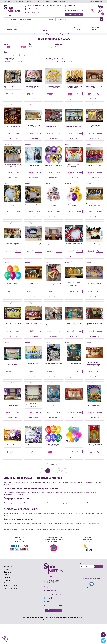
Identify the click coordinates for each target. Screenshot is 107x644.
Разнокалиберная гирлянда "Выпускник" (13, 169)
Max (70, 8)
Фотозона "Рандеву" (94, 252)
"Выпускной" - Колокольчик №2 (94, 464)
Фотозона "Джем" (33, 464)
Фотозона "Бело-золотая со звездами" (13, 210)
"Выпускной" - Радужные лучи (94, 294)
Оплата (46, 2)
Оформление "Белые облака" (13, 88)
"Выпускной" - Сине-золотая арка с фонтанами (94, 210)
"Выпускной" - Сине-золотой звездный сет (13, 337)
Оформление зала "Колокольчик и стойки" (33, 380)
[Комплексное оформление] (13, 240)
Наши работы (19, 2)
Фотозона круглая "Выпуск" (33, 210)
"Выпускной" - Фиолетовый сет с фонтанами (13, 423)
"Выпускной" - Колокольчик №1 (53, 294)
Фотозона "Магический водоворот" (74, 380)
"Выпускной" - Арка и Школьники (33, 294)
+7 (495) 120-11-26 (76, 11)
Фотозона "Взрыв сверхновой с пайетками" (54, 380)
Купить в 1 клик (13, 102)
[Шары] (54, 198)
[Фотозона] (33, 158)
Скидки (29, 2)
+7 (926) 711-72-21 (54, 625)
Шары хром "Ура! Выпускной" (54, 169)
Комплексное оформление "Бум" (74, 337)
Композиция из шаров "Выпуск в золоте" (53, 88)
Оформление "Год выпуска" (13, 129)
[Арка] (54, 324)
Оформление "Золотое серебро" (33, 129)
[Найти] (78, 19)
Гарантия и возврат (11, 608)
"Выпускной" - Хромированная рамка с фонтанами (33, 423)
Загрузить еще (53, 484)
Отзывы (54, 2)
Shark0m (71, 6)
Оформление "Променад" (33, 252)
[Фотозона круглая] (33, 198)
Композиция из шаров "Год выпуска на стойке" (74, 88)
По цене (21, 62)
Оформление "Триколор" (53, 129)
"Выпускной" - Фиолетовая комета (33, 337)
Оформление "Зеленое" (13, 380)
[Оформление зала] (94, 118)
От (8, 47)
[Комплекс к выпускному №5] (74, 411)
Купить (18, 96)
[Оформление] (13, 76)
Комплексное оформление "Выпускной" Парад (13, 252)
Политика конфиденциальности (54, 640)
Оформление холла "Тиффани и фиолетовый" (94, 423)
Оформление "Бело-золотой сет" (94, 88)
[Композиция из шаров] (54, 76)
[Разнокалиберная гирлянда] (13, 158)
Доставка (37, 2)
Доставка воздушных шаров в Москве (36, 637)
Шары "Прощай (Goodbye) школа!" (74, 210)
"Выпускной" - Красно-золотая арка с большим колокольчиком (94, 380)
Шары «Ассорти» (74, 464)
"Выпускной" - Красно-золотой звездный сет (74, 169)
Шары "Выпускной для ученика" (54, 210)
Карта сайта (92, 608)
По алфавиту (8, 62)
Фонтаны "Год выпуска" (94, 169)
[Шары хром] (54, 158)
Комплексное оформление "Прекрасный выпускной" (94, 337)
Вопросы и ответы (11, 605)
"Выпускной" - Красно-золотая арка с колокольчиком (74, 294)
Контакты (63, 2)
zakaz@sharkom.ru (33, 13)
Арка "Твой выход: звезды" (53, 337)
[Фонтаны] (94, 158)
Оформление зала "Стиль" (54, 252)
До (22, 47)
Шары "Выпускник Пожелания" (13, 294)
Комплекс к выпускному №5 (74, 423)
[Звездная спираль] (54, 411)
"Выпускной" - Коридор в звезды (33, 88)
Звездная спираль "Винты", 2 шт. (54, 423)
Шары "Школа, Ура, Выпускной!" (53, 464)
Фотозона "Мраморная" (33, 169)
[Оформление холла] (94, 411)
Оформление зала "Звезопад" (94, 129)
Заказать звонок (74, 14)
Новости (7, 600)
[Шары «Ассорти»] (74, 453)
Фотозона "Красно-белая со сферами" (74, 252)
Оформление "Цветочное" (74, 129)
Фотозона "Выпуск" (13, 464)
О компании (8, 2)
